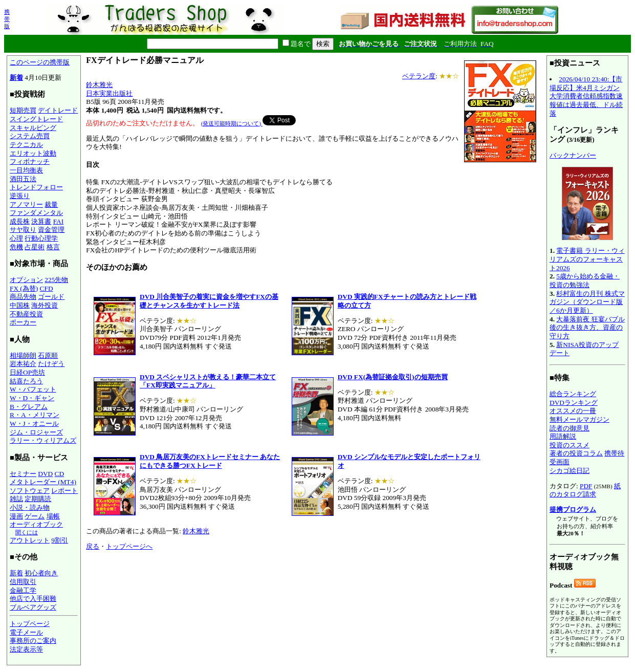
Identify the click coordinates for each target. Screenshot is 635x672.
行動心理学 (41, 238)
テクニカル (26, 145)
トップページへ (129, 546)
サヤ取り (23, 230)
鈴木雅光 (99, 85)
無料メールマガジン (579, 419)
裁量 (51, 204)
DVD (45, 474)
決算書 (41, 221)
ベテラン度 (419, 76)
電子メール (26, 632)
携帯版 (7, 19)
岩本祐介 (23, 364)
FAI (59, 221)
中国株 (20, 305)
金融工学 (23, 590)
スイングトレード (36, 119)
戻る (93, 546)
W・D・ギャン (32, 398)
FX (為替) (24, 288)
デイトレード (58, 110)
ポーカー (23, 322)
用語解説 (563, 436)
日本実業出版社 (109, 93)
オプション (26, 280)
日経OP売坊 (27, 372)
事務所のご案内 (33, 641)
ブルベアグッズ (33, 607)
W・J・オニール (34, 424)
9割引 (60, 540)
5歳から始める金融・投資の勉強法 (585, 280)
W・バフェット (33, 389)
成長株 (20, 221)
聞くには (27, 532)
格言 (53, 247)
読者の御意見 (570, 428)
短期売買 (23, 110)
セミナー (23, 474)
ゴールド (51, 297)
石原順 (48, 355)
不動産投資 (26, 314)
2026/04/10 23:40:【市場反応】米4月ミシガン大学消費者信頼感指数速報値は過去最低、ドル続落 (586, 96)
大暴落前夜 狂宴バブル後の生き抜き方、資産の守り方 (587, 328)
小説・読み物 (30, 507)
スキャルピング (33, 128)
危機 (16, 247)
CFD (47, 288)
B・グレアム (29, 407)
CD (60, 474)
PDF (586, 486)
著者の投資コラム (576, 453)
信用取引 (23, 582)
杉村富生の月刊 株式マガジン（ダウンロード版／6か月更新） (587, 302)
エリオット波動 (33, 153)
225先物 (56, 280)
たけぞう (51, 364)
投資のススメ (570, 445)
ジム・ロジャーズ (36, 432)
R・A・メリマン (35, 415)
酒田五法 (23, 179)
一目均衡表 (26, 170)
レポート (64, 491)
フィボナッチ (30, 161)
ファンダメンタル (36, 213)
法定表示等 (26, 649)
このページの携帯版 (40, 62)
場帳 (53, 516)
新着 (16, 78)
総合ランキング (573, 394)
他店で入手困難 (33, 599)
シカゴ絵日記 (570, 471)
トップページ (30, 624)
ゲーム (35, 516)
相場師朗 (23, 355)
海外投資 (45, 305)
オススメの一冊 (573, 411)
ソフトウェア (30, 491)
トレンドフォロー (36, 187)
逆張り (20, 196)
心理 (16, 238)
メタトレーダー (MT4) (43, 482)
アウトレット (30, 540)
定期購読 (38, 499)
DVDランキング (574, 403)
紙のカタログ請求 (585, 490)
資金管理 (51, 230)
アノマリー (26, 204)
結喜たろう (26, 381)
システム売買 (30, 136)
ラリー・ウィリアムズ (43, 440)
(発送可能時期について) (232, 123)
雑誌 (16, 499)
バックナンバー (573, 155)
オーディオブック (36, 524)
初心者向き (41, 573)
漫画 (16, 516)
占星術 (35, 247)
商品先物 (23, 297)
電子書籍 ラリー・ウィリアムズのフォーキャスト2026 (587, 259)
